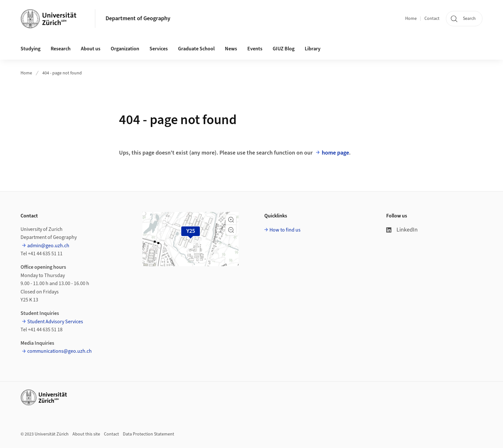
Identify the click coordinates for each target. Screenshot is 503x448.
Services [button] (159, 49)
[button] (231, 220)
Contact (432, 19)
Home (411, 19)
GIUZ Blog (284, 49)
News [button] (231, 49)
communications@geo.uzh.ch (60, 351)
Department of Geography (138, 18)
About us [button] (91, 49)
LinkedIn (402, 230)
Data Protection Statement (149, 434)
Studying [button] (30, 49)
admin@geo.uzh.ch (48, 246)
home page (335, 153)
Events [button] (255, 49)
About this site (86, 434)
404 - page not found (62, 73)
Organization (125, 49)
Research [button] (61, 49)
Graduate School (196, 49)
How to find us (285, 230)
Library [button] (313, 49)
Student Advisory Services (55, 322)
